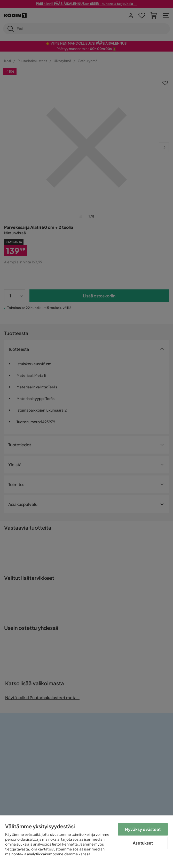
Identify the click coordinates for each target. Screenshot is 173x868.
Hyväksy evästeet (143, 829)
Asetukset (143, 843)
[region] (86, 842)
